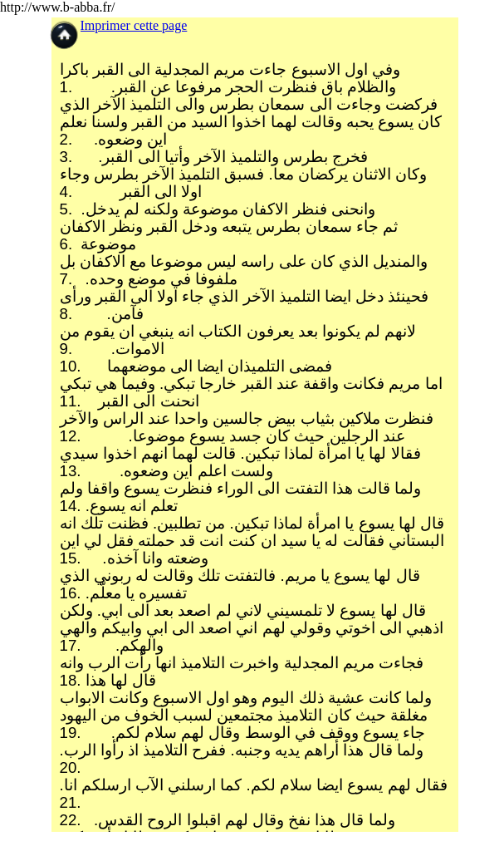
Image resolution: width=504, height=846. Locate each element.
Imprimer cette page (134, 25)
